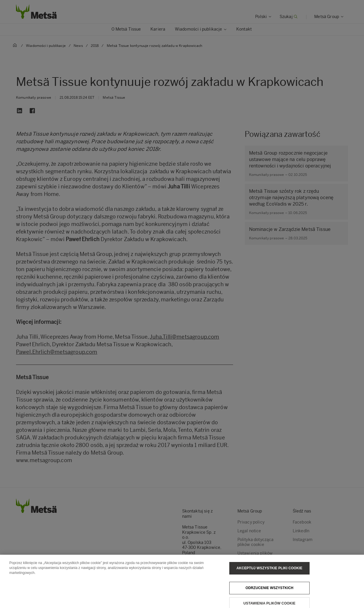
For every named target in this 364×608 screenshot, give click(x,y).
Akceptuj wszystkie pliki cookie (269, 571)
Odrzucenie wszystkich (270, 591)
